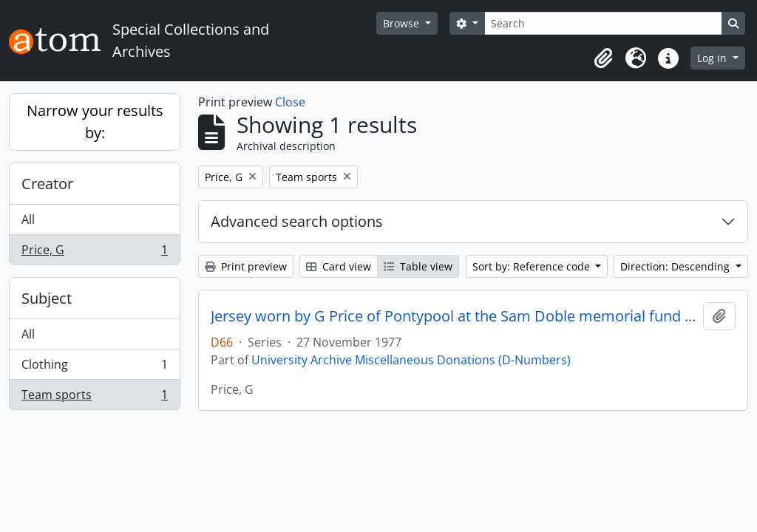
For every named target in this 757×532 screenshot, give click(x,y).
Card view (339, 266)
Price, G (94, 253)
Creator (47, 184)
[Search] (603, 23)
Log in (713, 58)
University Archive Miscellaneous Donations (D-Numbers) (411, 360)
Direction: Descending (676, 266)
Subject (47, 298)
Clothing (94, 368)
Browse (403, 23)
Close (290, 102)
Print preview (246, 266)
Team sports (94, 398)
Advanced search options (297, 221)
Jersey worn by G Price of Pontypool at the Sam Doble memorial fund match (454, 316)
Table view (418, 266)
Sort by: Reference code (533, 266)
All (28, 219)
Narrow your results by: (95, 122)
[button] (603, 58)
